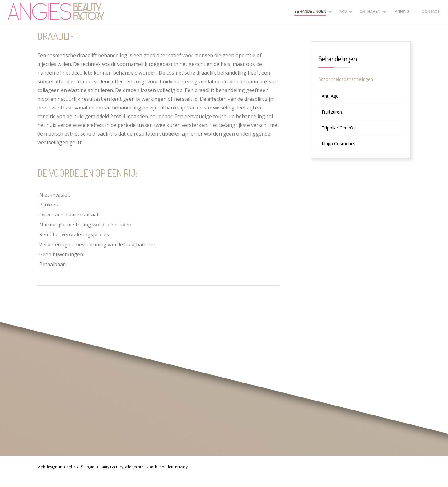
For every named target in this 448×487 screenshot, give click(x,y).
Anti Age (330, 96)
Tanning (401, 12)
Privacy (181, 467)
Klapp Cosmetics (338, 144)
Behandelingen (310, 12)
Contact (431, 12)
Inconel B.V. (69, 467)
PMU (343, 12)
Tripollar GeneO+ (339, 128)
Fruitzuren (332, 112)
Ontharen (370, 12)
